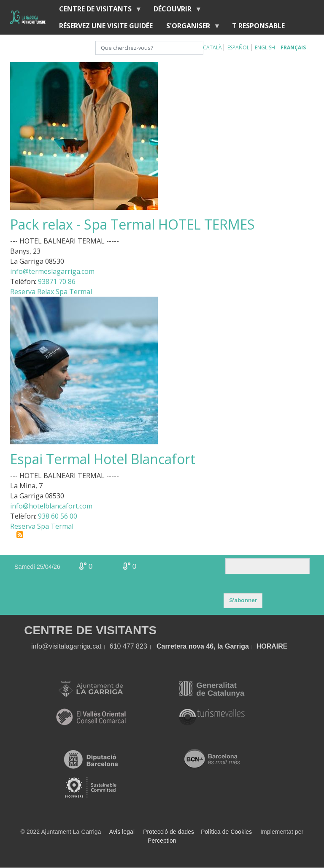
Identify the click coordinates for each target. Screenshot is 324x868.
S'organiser (190, 28)
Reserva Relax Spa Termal (51, 292)
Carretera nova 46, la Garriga (203, 646)
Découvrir (174, 11)
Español (238, 47)
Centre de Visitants (97, 11)
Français (293, 47)
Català (212, 47)
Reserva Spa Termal (42, 526)
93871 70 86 (57, 281)
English (265, 47)
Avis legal (122, 832)
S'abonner (243, 600)
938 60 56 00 (58, 516)
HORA (266, 646)
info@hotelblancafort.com (51, 506)
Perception (162, 841)
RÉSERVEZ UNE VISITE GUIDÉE (106, 26)
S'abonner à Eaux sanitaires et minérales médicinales (20, 535)
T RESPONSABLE (258, 26)
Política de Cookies (226, 832)
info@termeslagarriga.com (52, 271)
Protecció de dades (169, 832)
